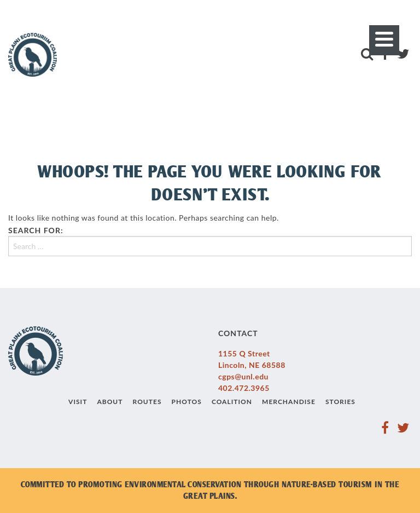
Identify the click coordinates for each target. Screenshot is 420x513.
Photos (187, 402)
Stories (340, 402)
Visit (78, 402)
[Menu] (384, 40)
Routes (147, 402)
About (110, 402)
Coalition (232, 402)
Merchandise (289, 402)
